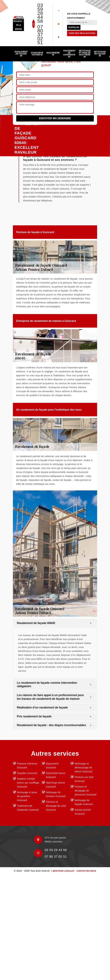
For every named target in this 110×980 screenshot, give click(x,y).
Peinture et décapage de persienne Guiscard (85, 791)
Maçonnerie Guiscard (52, 766)
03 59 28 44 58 (40, 13)
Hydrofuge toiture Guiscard (55, 785)
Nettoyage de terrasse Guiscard (56, 794)
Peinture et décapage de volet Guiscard (56, 806)
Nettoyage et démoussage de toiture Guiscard (83, 768)
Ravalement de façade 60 (21, 54)
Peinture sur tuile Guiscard (84, 779)
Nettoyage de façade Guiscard (84, 802)
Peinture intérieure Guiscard (27, 766)
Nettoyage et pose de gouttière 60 (85, 54)
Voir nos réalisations (82, 33)
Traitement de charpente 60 (69, 54)
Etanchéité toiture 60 (37, 54)
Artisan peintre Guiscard (83, 812)
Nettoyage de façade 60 (100, 54)
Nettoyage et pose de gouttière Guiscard (27, 796)
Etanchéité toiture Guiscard (56, 775)
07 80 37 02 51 (40, 35)
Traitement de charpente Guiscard (28, 808)
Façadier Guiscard (27, 773)
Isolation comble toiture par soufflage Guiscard (28, 783)
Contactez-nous (86, 871)
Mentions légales (63, 871)
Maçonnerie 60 (53, 54)
